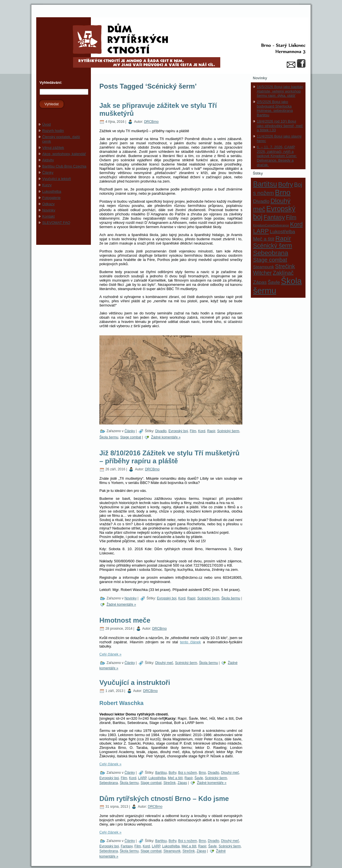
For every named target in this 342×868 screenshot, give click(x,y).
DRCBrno (151, 122)
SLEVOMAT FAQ (56, 223)
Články (48, 172)
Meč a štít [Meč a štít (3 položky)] (264, 239)
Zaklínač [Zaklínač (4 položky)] (283, 273)
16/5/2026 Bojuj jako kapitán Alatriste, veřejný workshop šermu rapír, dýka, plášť (280, 91)
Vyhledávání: (50, 82)
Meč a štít (175, 778)
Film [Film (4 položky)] (291, 217)
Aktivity (48, 160)
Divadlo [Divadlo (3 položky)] (261, 201)
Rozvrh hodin (53, 131)
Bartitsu (161, 773)
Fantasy (127, 846)
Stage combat (131, 437)
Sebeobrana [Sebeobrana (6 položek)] (271, 253)
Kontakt (48, 216)
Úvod (46, 124)
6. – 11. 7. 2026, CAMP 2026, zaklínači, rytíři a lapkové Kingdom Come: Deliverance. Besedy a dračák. (277, 156)
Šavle (199, 778)
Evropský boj (178, 431)
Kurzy (47, 185)
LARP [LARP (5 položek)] (261, 231)
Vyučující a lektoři (56, 179)
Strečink (169, 783)
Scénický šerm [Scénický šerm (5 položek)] (273, 246)
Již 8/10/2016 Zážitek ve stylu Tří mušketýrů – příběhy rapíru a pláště (169, 457)
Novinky (49, 210)
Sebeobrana (109, 783)
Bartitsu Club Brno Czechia (64, 166)
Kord (202, 431)
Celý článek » (110, 654)
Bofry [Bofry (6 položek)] (286, 184)
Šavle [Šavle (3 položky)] (274, 282)
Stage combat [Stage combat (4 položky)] (270, 260)
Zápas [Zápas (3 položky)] (260, 282)
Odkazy (48, 204)
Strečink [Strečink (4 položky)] (285, 266)
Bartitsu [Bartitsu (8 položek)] (265, 184)
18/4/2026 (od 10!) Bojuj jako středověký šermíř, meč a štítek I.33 (280, 126)
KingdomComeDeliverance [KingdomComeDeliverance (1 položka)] (271, 225)
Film (193, 431)
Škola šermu (109, 437)
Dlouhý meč (164, 663)
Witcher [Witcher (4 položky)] (262, 273)
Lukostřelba (52, 191)
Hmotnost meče (125, 620)
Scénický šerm (228, 431)
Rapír (211, 431)
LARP (142, 778)
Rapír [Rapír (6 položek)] (283, 238)
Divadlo (161, 431)
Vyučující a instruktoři (135, 682)
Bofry (173, 773)
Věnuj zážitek (53, 148)
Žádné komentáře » (166, 437)
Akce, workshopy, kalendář (64, 154)
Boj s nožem (187, 773)
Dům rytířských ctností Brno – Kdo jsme (164, 799)
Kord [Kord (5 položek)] (296, 224)
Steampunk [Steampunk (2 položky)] (264, 267)
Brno (202, 773)
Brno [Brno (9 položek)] (283, 192)
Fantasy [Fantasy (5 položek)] (274, 217)
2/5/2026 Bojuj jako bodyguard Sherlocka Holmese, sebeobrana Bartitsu (275, 108)
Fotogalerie (51, 198)
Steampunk (172, 851)
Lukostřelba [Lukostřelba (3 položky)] (282, 232)
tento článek (191, 642)
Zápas (182, 783)
